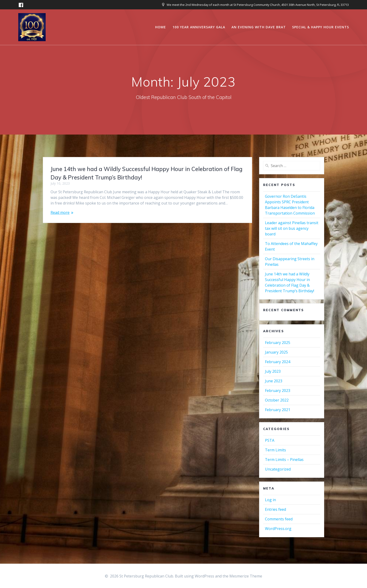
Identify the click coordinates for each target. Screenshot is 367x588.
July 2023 (273, 371)
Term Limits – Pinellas (284, 460)
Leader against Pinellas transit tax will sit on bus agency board (292, 228)
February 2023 (278, 391)
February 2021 (278, 410)
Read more (60, 212)
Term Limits (275, 450)
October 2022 (277, 400)
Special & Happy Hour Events (321, 27)
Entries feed (275, 509)
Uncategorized (278, 469)
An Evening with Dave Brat (259, 27)
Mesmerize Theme (246, 576)
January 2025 (276, 352)
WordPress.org (278, 529)
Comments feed (279, 519)
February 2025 (278, 343)
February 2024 (278, 362)
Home (161, 27)
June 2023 (274, 381)
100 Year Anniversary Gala (199, 27)
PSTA (270, 440)
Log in (270, 500)
